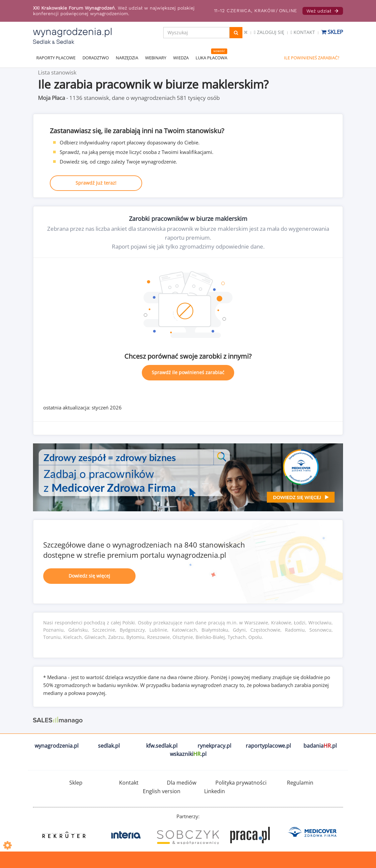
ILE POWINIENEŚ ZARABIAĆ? (312, 58)
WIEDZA (181, 58)
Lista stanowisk (57, 72)
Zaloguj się (269, 32)
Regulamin (300, 783)
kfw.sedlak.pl (162, 746)
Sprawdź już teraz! (96, 183)
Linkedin (215, 791)
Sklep (332, 32)
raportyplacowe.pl (268, 746)
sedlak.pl (109, 746)
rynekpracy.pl (214, 746)
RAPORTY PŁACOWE (56, 58)
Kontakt (303, 32)
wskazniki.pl (188, 754)
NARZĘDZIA (127, 58)
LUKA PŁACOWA (211, 58)
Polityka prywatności (241, 783)
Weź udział (323, 11)
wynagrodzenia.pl (57, 746)
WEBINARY (156, 58)
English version (162, 791)
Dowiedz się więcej (89, 576)
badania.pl (320, 746)
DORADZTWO (96, 58)
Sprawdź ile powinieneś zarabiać (188, 372)
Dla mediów (182, 783)
